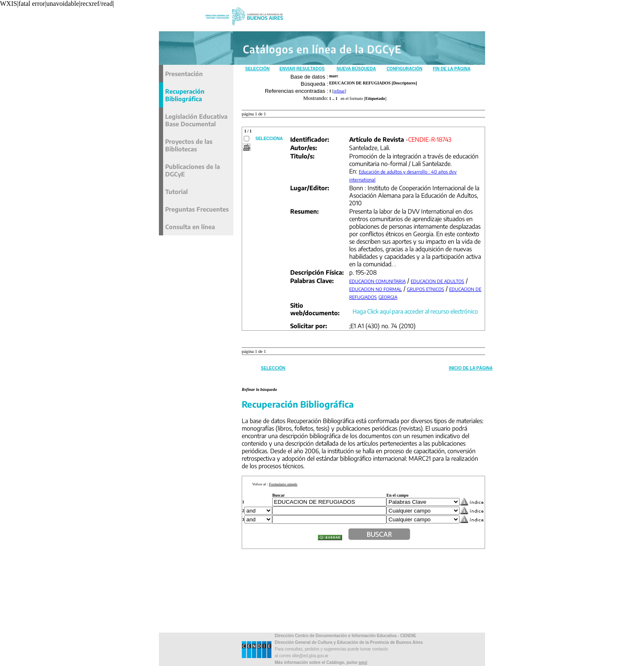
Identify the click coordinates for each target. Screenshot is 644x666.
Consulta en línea (190, 227)
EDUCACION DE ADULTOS (437, 281)
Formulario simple (283, 484)
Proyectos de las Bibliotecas (189, 145)
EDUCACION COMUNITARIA (377, 281)
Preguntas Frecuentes (197, 209)
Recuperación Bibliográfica (185, 95)
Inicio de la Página (471, 368)
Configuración (404, 69)
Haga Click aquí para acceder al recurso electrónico (415, 311)
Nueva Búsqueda (356, 69)
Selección (257, 69)
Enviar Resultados (302, 69)
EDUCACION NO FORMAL (376, 289)
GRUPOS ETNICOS (425, 289)
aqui (363, 662)
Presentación (184, 74)
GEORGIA (388, 297)
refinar (339, 91)
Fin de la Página (452, 69)
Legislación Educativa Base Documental (196, 120)
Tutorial (176, 191)
